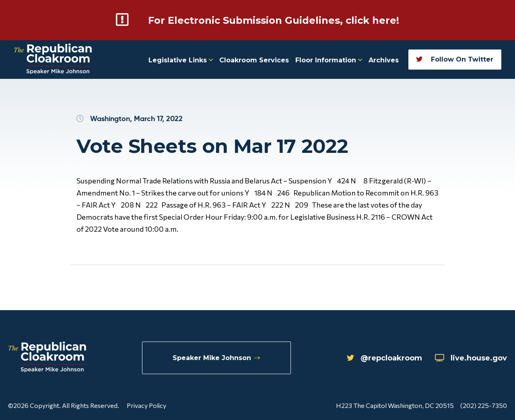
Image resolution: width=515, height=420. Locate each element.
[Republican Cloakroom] (53, 60)
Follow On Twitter (455, 59)
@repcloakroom (384, 358)
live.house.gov (471, 358)
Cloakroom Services (254, 60)
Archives (384, 60)
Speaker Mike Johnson (216, 358)
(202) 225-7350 (484, 405)
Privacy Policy (146, 405)
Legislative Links (181, 60)
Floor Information (329, 60)
